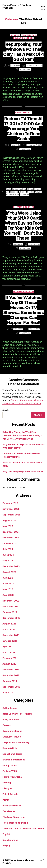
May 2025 (8, 526)
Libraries (23, 192)
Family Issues (10, 765)
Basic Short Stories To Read (17, 714)
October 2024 (10, 543)
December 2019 (11, 670)
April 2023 (8, 595)
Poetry (6, 800)
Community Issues (12, 731)
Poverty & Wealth (12, 806)
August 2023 (9, 572)
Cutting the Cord (19, 189)
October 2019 (10, 681)
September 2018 (11, 687)
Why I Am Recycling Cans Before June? (23, 472)
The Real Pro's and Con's (15, 823)
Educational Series (23, 38)
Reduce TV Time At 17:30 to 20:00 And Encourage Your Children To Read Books (23, 129)
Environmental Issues (14, 760)
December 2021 (11, 635)
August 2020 (9, 664)
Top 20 (6, 834)
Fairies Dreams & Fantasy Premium (17, 6)
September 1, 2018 (34, 145)
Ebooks (30, 189)
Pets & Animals (10, 794)
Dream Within (10, 748)
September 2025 (11, 515)
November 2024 (11, 538)
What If (6, 846)
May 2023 (8, 589)
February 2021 (10, 658)
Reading (31, 192)
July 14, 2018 (34, 329)
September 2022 (11, 618)
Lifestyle (15, 35)
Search (5, 410)
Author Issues (10, 708)
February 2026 (10, 503)
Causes (6, 725)
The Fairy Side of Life (23, 207)
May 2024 (8, 561)
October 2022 (10, 612)
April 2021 (8, 647)
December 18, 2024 (34, 65)
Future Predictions (12, 777)
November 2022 (11, 606)
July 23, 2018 (34, 244)
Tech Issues (9, 811)
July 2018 (8, 693)
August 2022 (9, 624)
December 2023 (11, 566)
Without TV (24, 195)
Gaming (7, 783)
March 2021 (9, 652)
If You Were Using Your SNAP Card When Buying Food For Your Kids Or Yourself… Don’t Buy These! (24, 226)
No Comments (25, 69)
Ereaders (14, 192)
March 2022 (9, 629)
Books (8, 189)
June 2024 (8, 555)
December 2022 (11, 601)
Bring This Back (29, 35)
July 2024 (8, 549)
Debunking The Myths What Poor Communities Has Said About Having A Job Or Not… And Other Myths (22, 435)
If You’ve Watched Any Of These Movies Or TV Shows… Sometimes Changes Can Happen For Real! (23, 310)
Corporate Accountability (16, 742)
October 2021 (10, 641)
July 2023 (8, 578)
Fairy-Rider (15, 65)
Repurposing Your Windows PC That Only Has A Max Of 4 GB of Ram (23, 52)
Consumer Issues (12, 737)
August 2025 (9, 520)
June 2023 (8, 584)
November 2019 (11, 675)
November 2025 (11, 509)
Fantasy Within (10, 771)
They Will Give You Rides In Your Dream (23, 829)
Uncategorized (10, 840)
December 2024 (11, 532)
